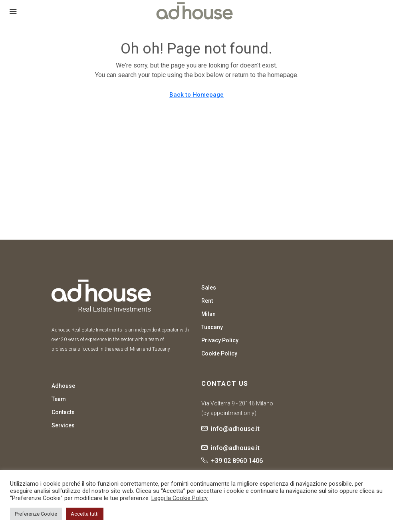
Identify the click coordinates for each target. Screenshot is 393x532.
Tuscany (212, 327)
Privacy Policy (220, 340)
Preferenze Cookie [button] (36, 514)
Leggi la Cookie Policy (180, 498)
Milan (208, 314)
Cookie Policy (219, 353)
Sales (209, 288)
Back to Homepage (196, 95)
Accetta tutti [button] (85, 514)
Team (59, 399)
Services (63, 425)
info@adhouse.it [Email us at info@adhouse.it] (235, 429)
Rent (207, 301)
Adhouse (63, 386)
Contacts (63, 412)
